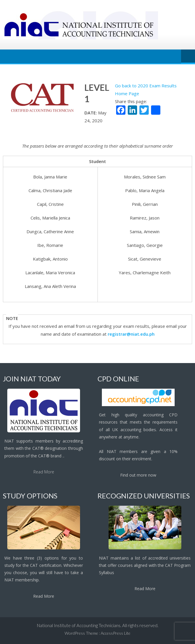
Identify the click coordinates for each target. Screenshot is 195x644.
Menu (188, 56)
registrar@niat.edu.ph (131, 334)
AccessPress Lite (116, 633)
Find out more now (138, 475)
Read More (44, 472)
